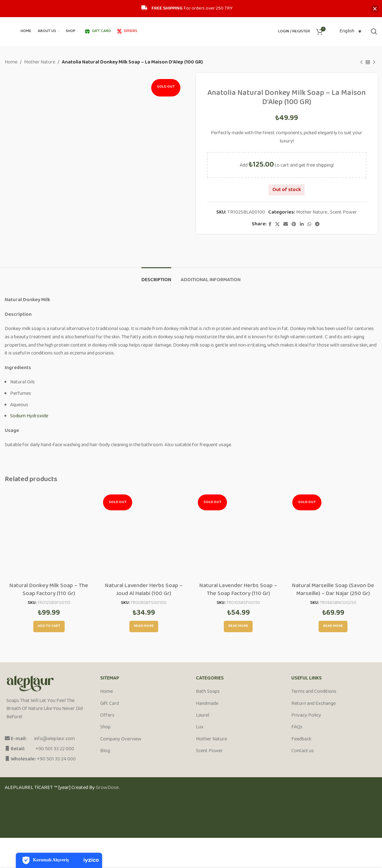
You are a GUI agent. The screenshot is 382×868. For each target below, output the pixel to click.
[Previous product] (361, 63)
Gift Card (110, 704)
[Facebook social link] (270, 224)
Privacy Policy (306, 716)
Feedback (301, 739)
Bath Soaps (208, 692)
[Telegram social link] (317, 224)
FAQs (297, 727)
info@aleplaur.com (55, 739)
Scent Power (343, 212)
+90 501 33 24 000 (56, 759)
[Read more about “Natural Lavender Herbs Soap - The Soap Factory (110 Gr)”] (238, 626)
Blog (105, 751)
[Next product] (374, 63)
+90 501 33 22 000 (55, 749)
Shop (105, 727)
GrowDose (107, 788)
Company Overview (121, 739)
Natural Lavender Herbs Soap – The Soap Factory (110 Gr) (238, 590)
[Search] (374, 31)
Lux (200, 727)
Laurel (203, 716)
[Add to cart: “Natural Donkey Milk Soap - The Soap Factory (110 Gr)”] (49, 626)
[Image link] (30, 683)
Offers (107, 716)
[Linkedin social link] (302, 224)
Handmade (207, 704)
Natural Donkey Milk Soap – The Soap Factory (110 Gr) (49, 590)
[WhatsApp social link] (309, 224)
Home (11, 63)
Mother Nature (40, 63)
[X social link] (277, 224)
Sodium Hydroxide (29, 416)
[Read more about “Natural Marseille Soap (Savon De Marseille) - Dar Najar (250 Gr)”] (333, 626)
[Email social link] (286, 224)
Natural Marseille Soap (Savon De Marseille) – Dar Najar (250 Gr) (333, 590)
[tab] (156, 277)
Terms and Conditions (314, 692)
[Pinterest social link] (294, 224)
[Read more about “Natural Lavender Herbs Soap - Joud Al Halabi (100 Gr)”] (144, 626)
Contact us (303, 751)
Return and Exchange (314, 704)
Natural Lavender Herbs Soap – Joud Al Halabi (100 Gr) (144, 590)
